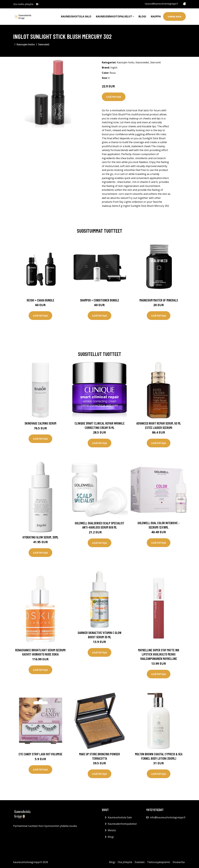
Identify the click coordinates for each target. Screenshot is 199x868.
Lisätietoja (114, 97)
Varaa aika (174, 16)
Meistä (112, 830)
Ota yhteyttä (125, 862)
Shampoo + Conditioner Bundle (100, 300)
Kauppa (156, 16)
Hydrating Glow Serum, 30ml (40, 537)
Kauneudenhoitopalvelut (122, 824)
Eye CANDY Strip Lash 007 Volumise (40, 754)
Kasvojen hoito (26, 44)
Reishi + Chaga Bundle (40, 300)
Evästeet (140, 862)
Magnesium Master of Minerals (159, 300)
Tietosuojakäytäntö (159, 862)
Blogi (142, 16)
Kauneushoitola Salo (76, 16)
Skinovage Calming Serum (40, 423)
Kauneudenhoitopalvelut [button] (114, 16)
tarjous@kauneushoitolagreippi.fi (161, 4)
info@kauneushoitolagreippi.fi (168, 817)
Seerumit (44, 44)
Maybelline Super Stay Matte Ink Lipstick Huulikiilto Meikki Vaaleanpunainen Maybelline (159, 654)
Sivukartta (179, 862)
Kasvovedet (142, 62)
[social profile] (37, 4)
